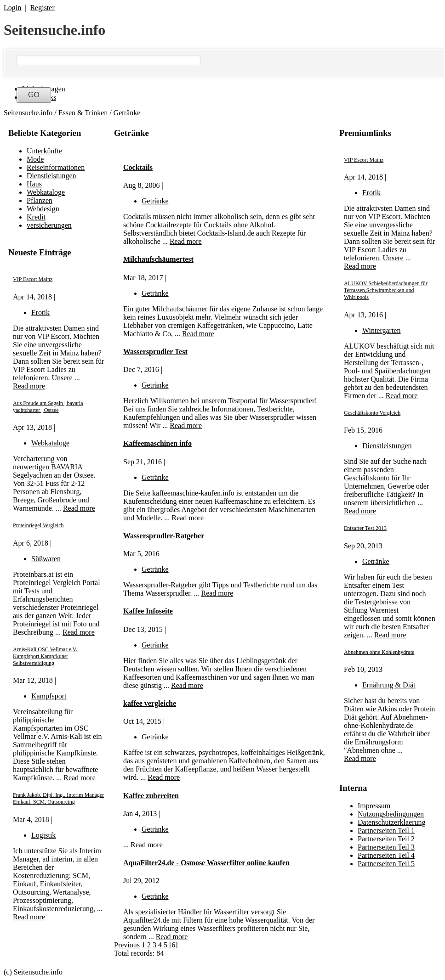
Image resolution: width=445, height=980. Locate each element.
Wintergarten (381, 330)
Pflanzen (40, 200)
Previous (127, 945)
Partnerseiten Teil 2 (386, 839)
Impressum (374, 806)
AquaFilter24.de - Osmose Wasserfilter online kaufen (206, 863)
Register (42, 8)
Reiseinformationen (56, 167)
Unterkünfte (44, 151)
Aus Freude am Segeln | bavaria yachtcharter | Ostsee (48, 407)
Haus (34, 184)
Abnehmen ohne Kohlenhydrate (379, 652)
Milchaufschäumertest (158, 259)
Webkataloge (46, 192)
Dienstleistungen (51, 176)
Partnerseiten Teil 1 (386, 831)
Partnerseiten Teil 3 (386, 847)
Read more (29, 386)
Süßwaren (46, 559)
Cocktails (138, 167)
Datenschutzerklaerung (391, 822)
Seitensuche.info (54, 30)
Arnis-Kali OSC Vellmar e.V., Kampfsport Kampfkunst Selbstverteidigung (46, 656)
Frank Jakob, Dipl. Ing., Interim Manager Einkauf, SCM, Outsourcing (58, 798)
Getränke (127, 113)
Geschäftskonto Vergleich (372, 413)
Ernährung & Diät (389, 685)
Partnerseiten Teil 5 (386, 864)
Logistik (43, 835)
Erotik (40, 313)
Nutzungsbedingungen (391, 814)
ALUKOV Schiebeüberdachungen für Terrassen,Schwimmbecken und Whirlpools (386, 290)
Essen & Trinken (84, 113)
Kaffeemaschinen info (157, 443)
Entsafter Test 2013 (365, 528)
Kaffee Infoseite (148, 611)
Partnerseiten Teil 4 (386, 855)
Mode (35, 159)
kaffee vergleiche (150, 703)
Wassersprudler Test (155, 352)
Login (12, 8)
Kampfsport (49, 696)
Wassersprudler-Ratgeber (164, 536)
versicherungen (49, 225)
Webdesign (43, 209)
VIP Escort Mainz (33, 279)
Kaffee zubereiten (151, 796)
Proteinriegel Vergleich (38, 525)
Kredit (36, 217)
